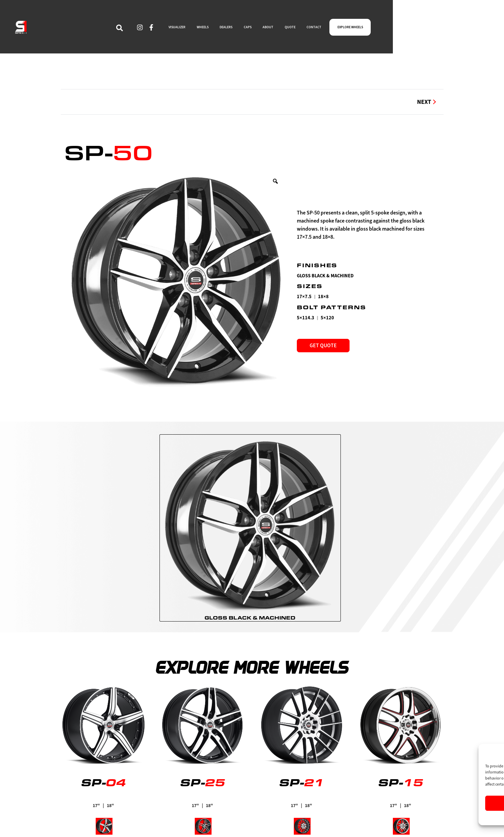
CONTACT (402, 29)
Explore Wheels (276, 789)
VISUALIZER (215, 29)
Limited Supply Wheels (167, 825)
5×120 (327, 318)
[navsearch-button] (152, 29)
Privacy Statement (444, 817)
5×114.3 (306, 318)
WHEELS (251, 29)
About (147, 789)
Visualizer (268, 813)
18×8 (323, 297)
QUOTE (370, 29)
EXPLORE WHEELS (451, 29)
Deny (430, 803)
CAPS (313, 29)
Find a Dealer (155, 813)
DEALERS (284, 29)
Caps (144, 801)
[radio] (250, 482)
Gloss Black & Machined (325, 276)
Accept (375, 803)
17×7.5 (304, 297)
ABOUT (341, 29)
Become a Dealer (276, 801)
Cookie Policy (414, 817)
